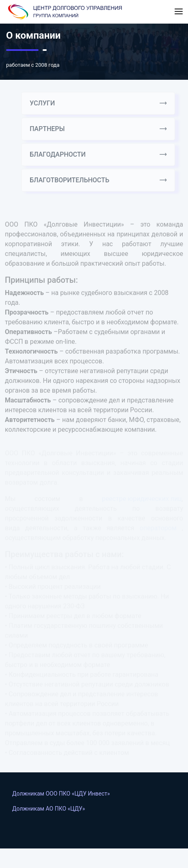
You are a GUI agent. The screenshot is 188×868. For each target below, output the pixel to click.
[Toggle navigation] (179, 12)
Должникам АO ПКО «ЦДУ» (49, 809)
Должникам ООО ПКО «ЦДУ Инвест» (61, 794)
